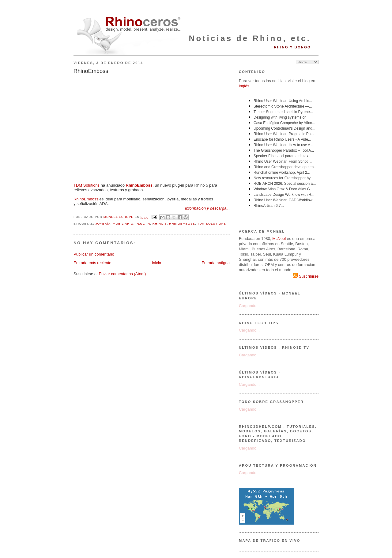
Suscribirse (306, 276)
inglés (244, 86)
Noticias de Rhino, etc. (250, 38)
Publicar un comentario (94, 254)
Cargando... (249, 306)
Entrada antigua (216, 263)
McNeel (279, 239)
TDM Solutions (87, 185)
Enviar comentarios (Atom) (122, 274)
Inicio (156, 263)
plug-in (143, 224)
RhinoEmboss (86, 199)
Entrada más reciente (92, 263)
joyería (103, 224)
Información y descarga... (207, 208)
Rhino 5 (160, 224)
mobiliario (123, 224)
